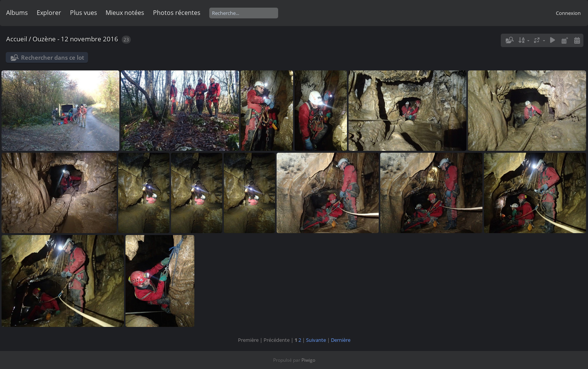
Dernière (341, 340)
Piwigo (308, 360)
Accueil (17, 39)
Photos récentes (177, 13)
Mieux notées (125, 13)
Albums (17, 13)
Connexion (568, 13)
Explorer (49, 13)
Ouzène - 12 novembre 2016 (75, 39)
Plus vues (84, 13)
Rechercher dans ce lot (53, 57)
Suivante (316, 340)
